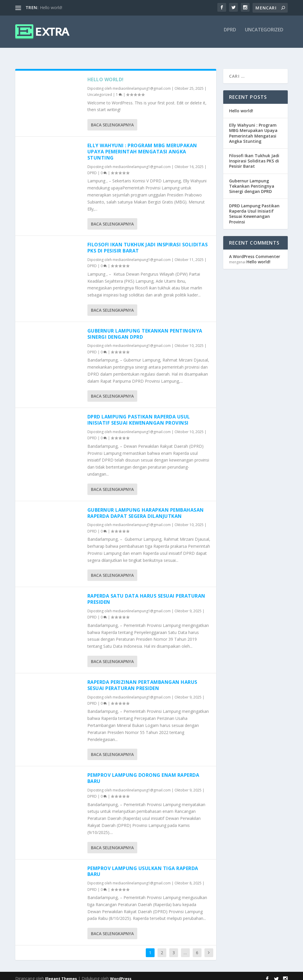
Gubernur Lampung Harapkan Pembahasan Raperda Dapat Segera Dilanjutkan (146, 508)
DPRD (230, 34)
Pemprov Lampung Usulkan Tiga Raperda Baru (143, 866)
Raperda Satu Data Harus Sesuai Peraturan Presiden (146, 594)
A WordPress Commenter (255, 251)
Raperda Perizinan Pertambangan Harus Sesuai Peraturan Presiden (142, 680)
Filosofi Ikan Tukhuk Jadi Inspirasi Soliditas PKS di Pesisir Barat (148, 242)
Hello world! (51, 7)
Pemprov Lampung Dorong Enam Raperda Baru (143, 773)
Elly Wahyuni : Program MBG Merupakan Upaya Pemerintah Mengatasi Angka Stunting (142, 146)
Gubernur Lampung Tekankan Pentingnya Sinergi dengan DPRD (145, 329)
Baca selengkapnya (112, 119)
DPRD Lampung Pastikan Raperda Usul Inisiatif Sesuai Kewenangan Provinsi (139, 414)
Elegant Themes (61, 973)
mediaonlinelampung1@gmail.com (142, 83)
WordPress (121, 973)
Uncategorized (264, 34)
